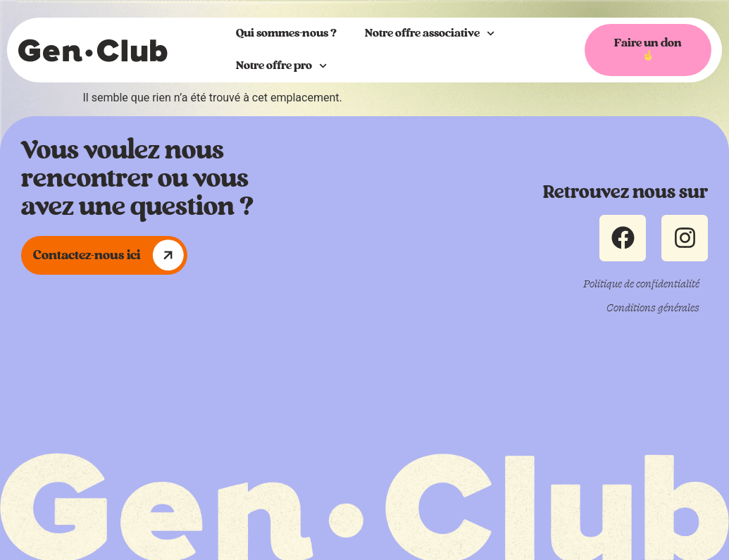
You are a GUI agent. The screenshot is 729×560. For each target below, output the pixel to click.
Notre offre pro (281, 66)
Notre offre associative (430, 33)
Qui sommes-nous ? (286, 33)
